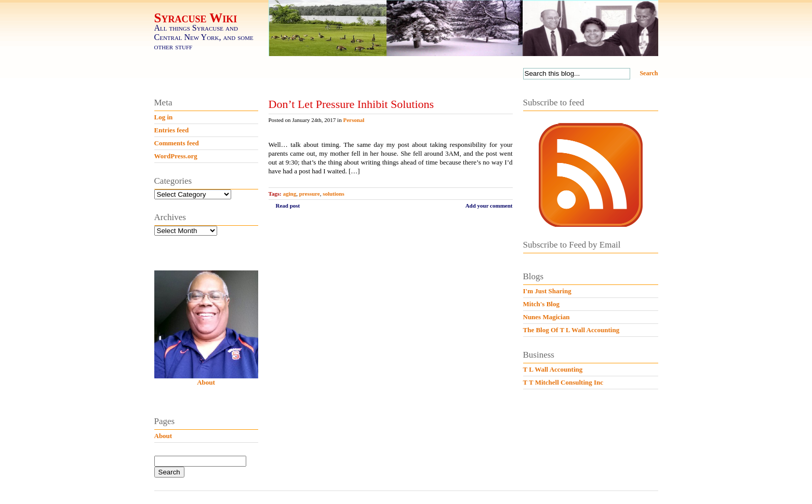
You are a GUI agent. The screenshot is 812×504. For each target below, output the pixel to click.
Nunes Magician (547, 317)
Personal (354, 120)
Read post (288, 206)
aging (290, 194)
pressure (310, 194)
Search (649, 73)
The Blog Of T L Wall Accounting (571, 330)
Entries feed (172, 130)
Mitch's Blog (541, 304)
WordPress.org (176, 156)
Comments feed (177, 143)
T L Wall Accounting (553, 369)
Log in (164, 117)
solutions (334, 194)
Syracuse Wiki (196, 18)
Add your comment (489, 206)
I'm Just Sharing (547, 291)
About (206, 382)
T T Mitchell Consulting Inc (563, 382)
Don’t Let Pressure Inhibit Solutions (351, 104)
